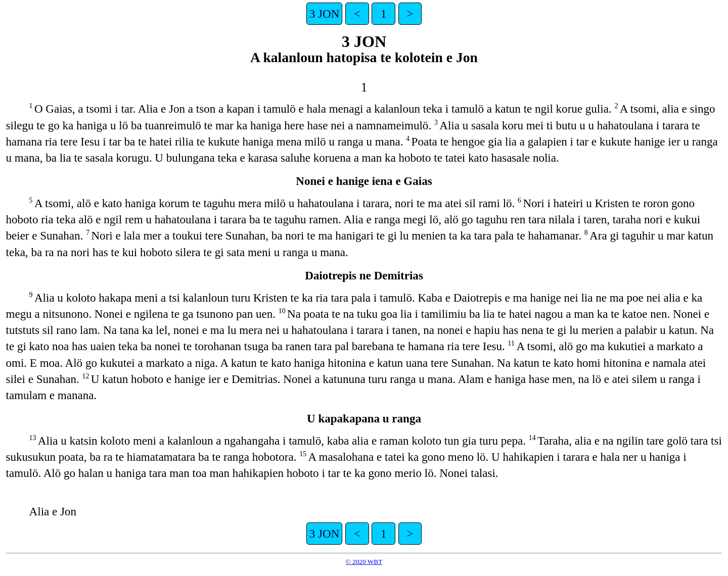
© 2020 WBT (364, 562)
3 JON (325, 14)
